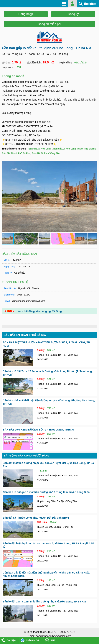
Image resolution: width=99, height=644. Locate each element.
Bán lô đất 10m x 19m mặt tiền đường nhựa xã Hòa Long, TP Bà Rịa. (45, 602)
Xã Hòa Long (60, 54)
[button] (94, 164)
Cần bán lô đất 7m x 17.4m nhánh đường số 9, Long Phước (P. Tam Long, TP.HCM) (48, 373)
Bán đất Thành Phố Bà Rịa (16, 153)
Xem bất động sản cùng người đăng (40, 311)
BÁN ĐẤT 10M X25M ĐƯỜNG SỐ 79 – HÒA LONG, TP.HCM (38, 430)
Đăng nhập (26, 14)
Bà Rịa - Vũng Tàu (13, 54)
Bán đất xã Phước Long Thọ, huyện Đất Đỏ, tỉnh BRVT (36, 518)
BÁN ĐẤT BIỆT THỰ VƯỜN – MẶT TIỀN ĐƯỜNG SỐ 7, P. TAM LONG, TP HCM (46, 344)
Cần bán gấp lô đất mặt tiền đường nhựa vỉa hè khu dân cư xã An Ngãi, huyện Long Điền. (46, 574)
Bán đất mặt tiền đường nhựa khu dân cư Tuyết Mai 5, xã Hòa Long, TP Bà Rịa (48, 465)
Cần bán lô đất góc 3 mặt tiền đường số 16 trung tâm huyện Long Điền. (47, 492)
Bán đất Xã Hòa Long (40, 149)
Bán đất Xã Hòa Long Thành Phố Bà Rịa (75, 149)
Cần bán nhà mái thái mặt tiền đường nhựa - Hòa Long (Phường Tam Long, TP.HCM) (49, 402)
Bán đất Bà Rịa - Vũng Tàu (46, 153)
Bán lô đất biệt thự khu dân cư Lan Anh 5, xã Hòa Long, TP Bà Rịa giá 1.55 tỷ (48, 545)
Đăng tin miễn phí (49, 24)
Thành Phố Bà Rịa (38, 54)
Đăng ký (73, 14)
